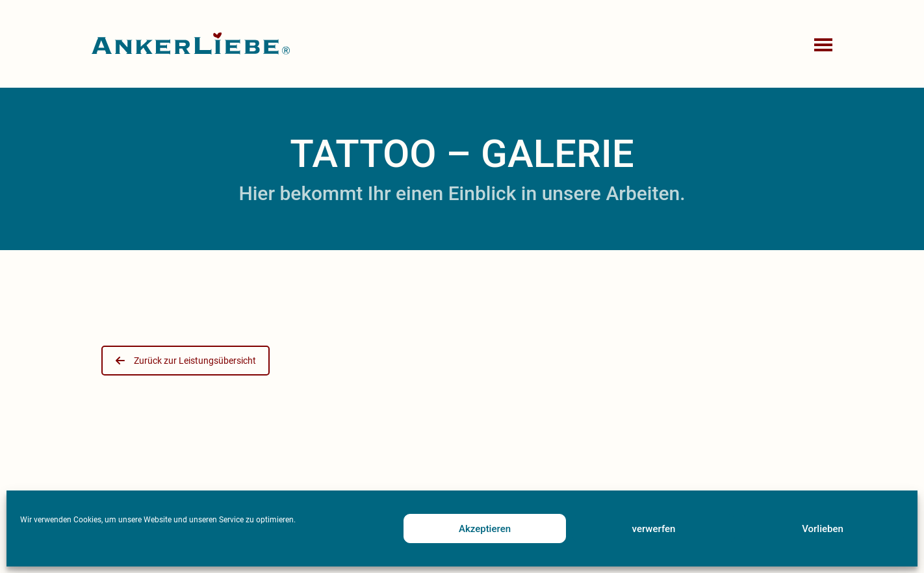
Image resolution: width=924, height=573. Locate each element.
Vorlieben (823, 529)
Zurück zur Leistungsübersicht (186, 361)
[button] (825, 44)
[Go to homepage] (191, 44)
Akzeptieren (485, 529)
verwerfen (654, 529)
